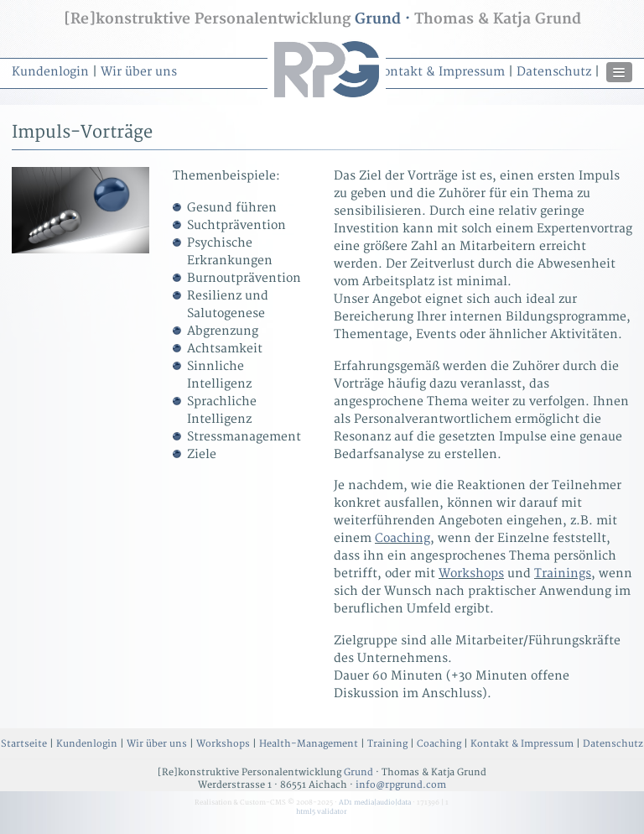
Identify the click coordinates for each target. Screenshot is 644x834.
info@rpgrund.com (401, 785)
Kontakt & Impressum (440, 72)
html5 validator (322, 812)
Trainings (563, 573)
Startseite (24, 744)
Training (387, 744)
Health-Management (309, 744)
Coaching (402, 538)
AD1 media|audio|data (375, 803)
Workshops (471, 573)
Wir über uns (139, 72)
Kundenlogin (50, 72)
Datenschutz (554, 72)
